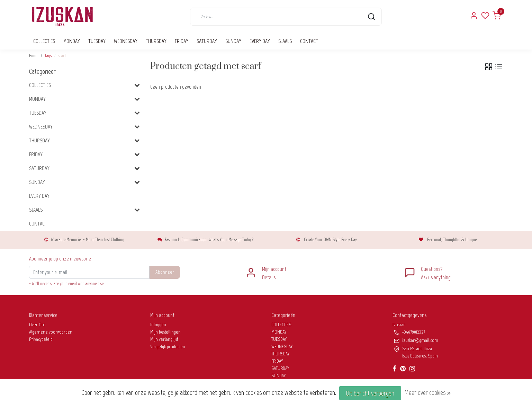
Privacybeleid (41, 339)
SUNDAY (233, 41)
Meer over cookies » (427, 392)
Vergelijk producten (168, 347)
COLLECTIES (44, 41)
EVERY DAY (260, 41)
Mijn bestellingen (165, 332)
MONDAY (72, 41)
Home (34, 56)
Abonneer (165, 272)
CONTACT (309, 41)
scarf (62, 56)
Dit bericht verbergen (370, 393)
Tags (48, 56)
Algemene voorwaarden (51, 332)
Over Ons (37, 325)
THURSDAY (156, 41)
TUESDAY (97, 41)
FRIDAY (182, 41)
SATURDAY (207, 41)
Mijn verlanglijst (164, 339)
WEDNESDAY (126, 41)
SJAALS (285, 41)
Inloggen (158, 325)
